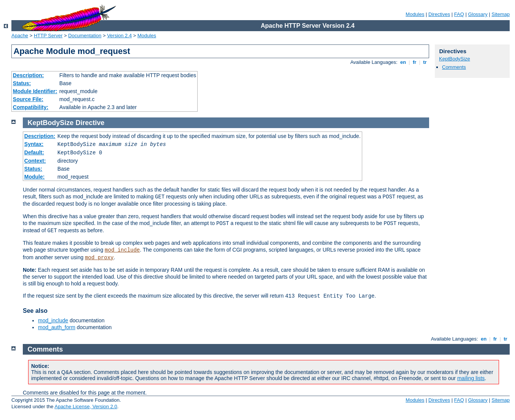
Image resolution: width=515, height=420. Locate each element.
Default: (34, 152)
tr (425, 62)
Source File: (28, 99)
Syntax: (34, 144)
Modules (415, 14)
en (403, 62)
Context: (35, 161)
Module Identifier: (35, 91)
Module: (35, 177)
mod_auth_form (57, 327)
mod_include (122, 250)
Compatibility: (31, 107)
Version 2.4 (120, 36)
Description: (29, 75)
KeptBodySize (455, 59)
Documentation (85, 36)
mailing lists (471, 378)
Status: (22, 83)
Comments (454, 67)
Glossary (478, 14)
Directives (439, 14)
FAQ (459, 14)
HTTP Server (48, 36)
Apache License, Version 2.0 (86, 407)
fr (414, 62)
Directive (90, 123)
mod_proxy (99, 258)
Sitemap (501, 14)
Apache (20, 36)
